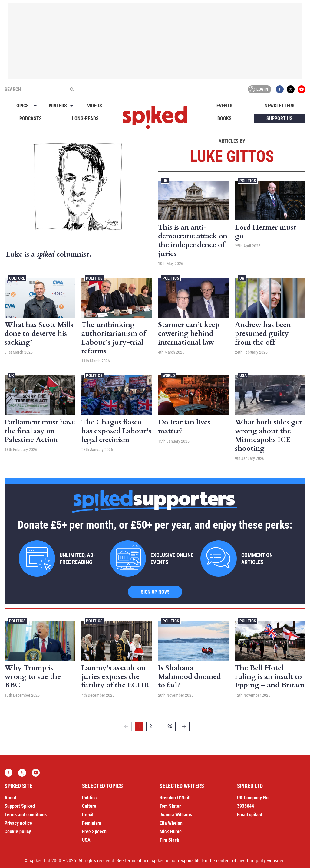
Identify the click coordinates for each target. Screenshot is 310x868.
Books (224, 118)
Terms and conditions (26, 815)
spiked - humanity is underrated (155, 117)
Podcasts (31, 118)
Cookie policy (18, 832)
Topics (21, 106)
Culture (17, 278)
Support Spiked (20, 806)
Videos (95, 106)
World (169, 375)
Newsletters (280, 106)
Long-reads (85, 118)
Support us (279, 118)
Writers (58, 106)
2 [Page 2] (151, 726)
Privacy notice (18, 823)
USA (243, 375)
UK (165, 181)
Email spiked (250, 815)
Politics (248, 181)
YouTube (302, 89)
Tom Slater (170, 806)
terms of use (137, 861)
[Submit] (72, 89)
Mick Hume (171, 832)
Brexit (88, 815)
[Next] (184, 726)
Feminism (92, 823)
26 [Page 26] (170, 726)
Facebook (280, 89)
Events (224, 106)
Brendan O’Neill (175, 798)
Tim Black (169, 840)
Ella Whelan (171, 823)
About (10, 798)
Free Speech (94, 832)
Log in (259, 89)
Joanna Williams (176, 815)
